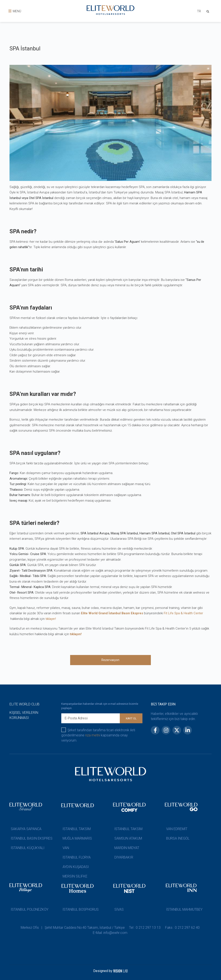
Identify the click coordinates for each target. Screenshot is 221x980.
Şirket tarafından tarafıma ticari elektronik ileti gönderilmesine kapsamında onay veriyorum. (98, 735)
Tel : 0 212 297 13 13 (145, 928)
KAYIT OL (131, 719)
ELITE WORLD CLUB (24, 704)
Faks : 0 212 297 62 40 (183, 928)
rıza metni (93, 735)
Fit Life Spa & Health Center (183, 613)
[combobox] (197, 12)
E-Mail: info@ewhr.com (110, 933)
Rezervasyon (110, 660)
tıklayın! (51, 619)
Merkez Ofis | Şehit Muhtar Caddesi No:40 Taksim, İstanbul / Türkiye (72, 928)
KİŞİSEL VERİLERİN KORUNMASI (24, 715)
